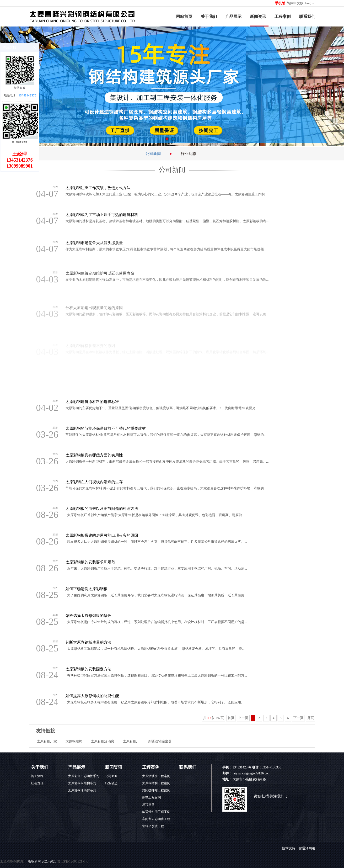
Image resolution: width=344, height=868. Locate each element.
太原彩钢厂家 (47, 741)
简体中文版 (296, 3)
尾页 (311, 718)
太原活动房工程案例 (156, 776)
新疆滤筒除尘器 (160, 741)
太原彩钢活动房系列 (82, 790)
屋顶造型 (148, 805)
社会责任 (37, 783)
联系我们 (307, 17)
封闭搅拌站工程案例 (156, 790)
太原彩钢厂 (131, 741)
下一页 (298, 718)
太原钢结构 (74, 741)
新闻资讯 (258, 17)
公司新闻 (153, 154)
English (310, 3)
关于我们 (209, 17)
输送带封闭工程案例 (156, 812)
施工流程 (37, 776)
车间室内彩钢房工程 (156, 819)
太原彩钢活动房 (102, 741)
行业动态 (188, 154)
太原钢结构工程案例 (156, 783)
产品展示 (233, 17)
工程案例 (283, 17)
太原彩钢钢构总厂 (13, 861)
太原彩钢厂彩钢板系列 (84, 776)
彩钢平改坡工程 (153, 826)
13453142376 (27, 95)
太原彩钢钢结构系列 (82, 783)
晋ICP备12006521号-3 (73, 861)
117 (209, 718)
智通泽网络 (307, 848)
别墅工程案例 (151, 797)
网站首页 (184, 17)
